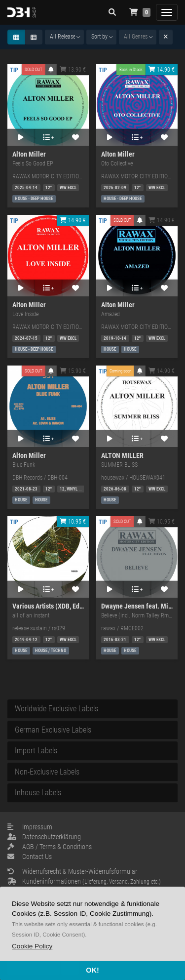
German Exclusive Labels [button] (53, 730)
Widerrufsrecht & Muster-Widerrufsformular (72, 871)
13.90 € (73, 70)
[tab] (92, 709)
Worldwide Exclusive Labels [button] (56, 709)
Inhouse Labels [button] (38, 793)
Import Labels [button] (36, 751)
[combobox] (64, 37)
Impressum (30, 827)
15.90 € (73, 371)
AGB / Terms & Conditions (50, 847)
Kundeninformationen (84, 881)
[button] (32, 946)
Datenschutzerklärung (44, 837)
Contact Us (30, 857)
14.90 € (162, 70)
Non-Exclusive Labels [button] (47, 772)
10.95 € (73, 522)
